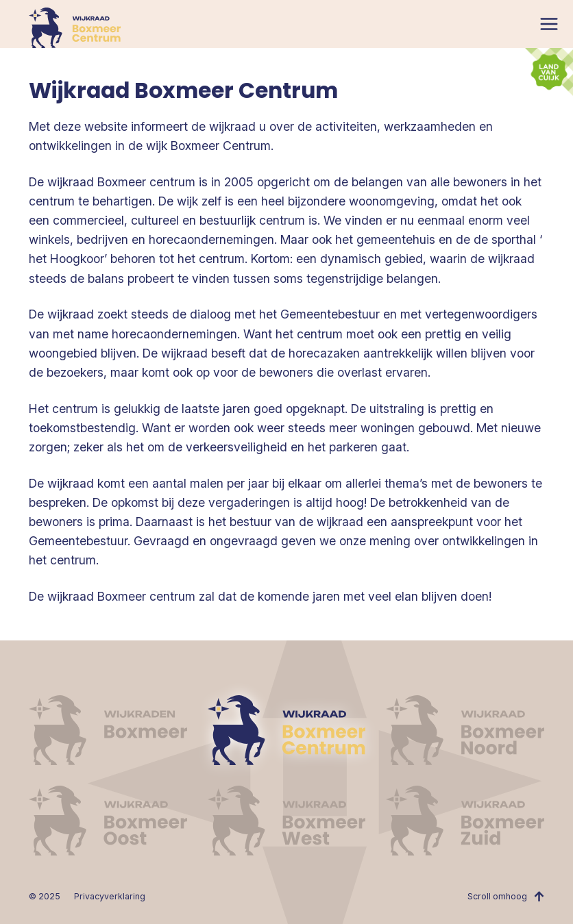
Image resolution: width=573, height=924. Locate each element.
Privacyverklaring (110, 896)
